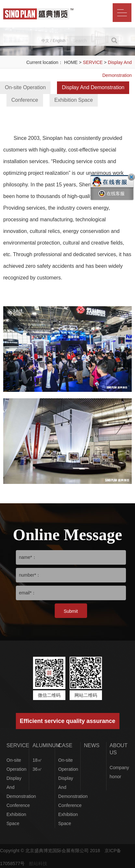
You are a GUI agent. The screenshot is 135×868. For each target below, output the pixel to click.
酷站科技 (38, 863)
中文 (45, 41)
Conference (25, 100)
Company (119, 768)
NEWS (92, 745)
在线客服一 (112, 198)
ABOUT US (119, 749)
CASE (65, 745)
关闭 (131, 177)
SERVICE (93, 62)
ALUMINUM (46, 745)
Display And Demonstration (93, 87)
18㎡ (37, 760)
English (59, 41)
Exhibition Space (74, 100)
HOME (71, 62)
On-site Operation (25, 87)
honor (116, 777)
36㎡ (37, 769)
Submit (71, 611)
